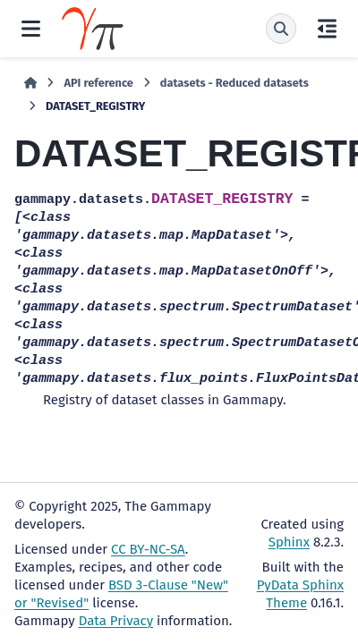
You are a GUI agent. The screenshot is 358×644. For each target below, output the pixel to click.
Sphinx (289, 542)
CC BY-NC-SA (148, 549)
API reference (98, 83)
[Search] (281, 29)
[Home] (30, 83)
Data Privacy (116, 621)
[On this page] (327, 29)
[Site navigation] (31, 29)
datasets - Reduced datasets (234, 83)
